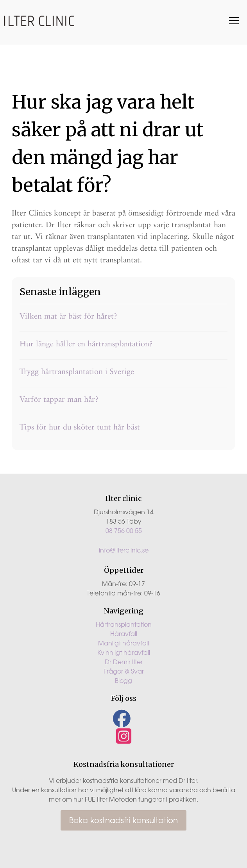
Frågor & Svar (124, 671)
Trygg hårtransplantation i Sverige (77, 371)
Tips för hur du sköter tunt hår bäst (80, 427)
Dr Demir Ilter (124, 662)
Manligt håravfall (123, 643)
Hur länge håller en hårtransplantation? (86, 344)
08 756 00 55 (124, 531)
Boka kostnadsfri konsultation (123, 820)
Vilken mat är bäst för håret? (68, 316)
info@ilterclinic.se (124, 550)
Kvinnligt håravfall (124, 652)
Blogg (123, 681)
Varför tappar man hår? (59, 399)
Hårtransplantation (124, 624)
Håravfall (124, 634)
